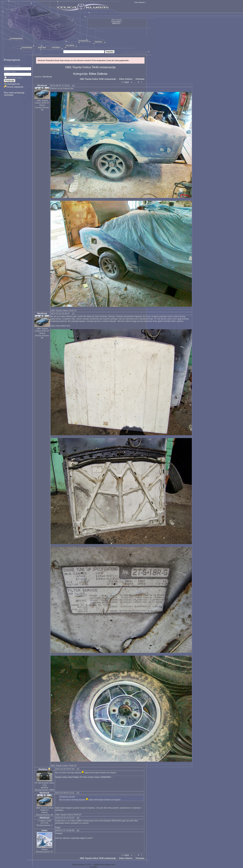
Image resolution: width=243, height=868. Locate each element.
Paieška (98, 42)
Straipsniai (27, 48)
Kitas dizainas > (140, 2)
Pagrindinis (16, 39)
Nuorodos (84, 41)
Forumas (56, 48)
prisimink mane (14, 78)
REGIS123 (44, 818)
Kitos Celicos (98, 74)
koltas (45, 830)
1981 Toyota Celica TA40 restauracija (98, 79)
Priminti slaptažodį (13, 87)
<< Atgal (125, 82)
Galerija (70, 46)
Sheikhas (43, 769)
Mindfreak (47, 77)
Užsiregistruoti (12, 84)
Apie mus (42, 48)
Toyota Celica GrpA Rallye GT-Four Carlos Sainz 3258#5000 (83, 777)
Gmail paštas (116, 22)
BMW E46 (116, 23)
